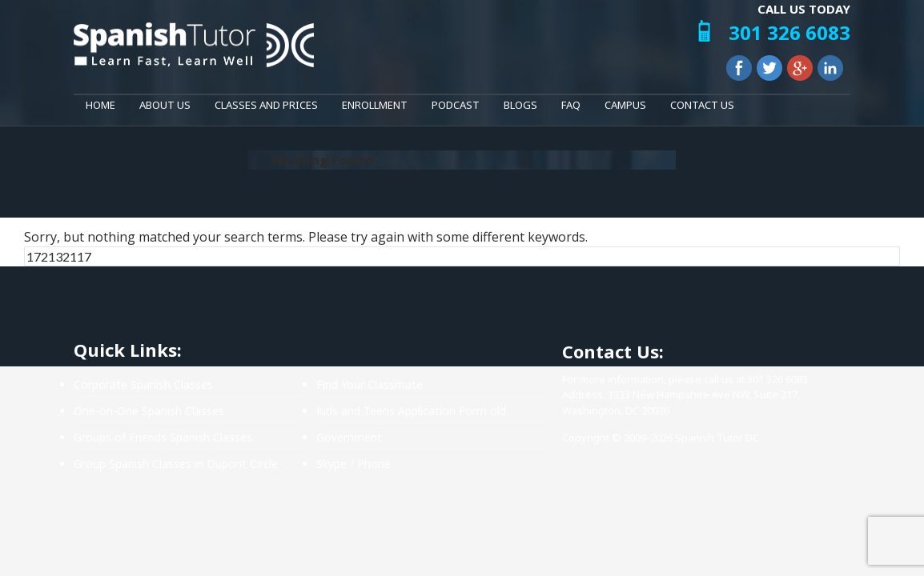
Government (349, 437)
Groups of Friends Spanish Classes (163, 437)
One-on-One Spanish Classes (149, 411)
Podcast (456, 105)
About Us (165, 105)
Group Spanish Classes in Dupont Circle (176, 464)
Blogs (520, 105)
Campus (625, 105)
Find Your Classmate (370, 384)
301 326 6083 (789, 32)
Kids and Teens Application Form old (411, 411)
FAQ (571, 105)
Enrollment (375, 105)
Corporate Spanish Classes (143, 384)
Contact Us (702, 105)
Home (100, 105)
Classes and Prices (266, 105)
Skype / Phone (354, 464)
